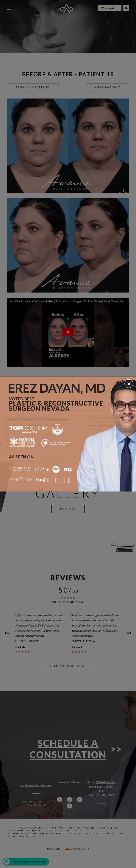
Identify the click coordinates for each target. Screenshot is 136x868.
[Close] (129, 384)
